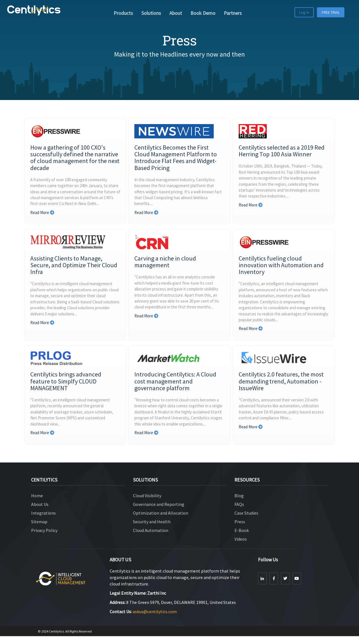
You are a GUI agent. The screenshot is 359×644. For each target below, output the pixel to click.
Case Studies (246, 521)
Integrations (43, 521)
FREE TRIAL (331, 12)
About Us (40, 512)
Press (240, 529)
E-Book (242, 538)
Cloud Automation (151, 538)
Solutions (151, 13)
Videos (241, 547)
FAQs (239, 512)
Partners (233, 13)
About (176, 13)
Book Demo (203, 13)
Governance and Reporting (159, 512)
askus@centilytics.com (154, 619)
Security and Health (152, 529)
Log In (304, 12)
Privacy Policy (44, 538)
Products (123, 13)
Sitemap (39, 529)
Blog (239, 504)
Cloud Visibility (147, 504)
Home (37, 504)
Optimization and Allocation (161, 521)
